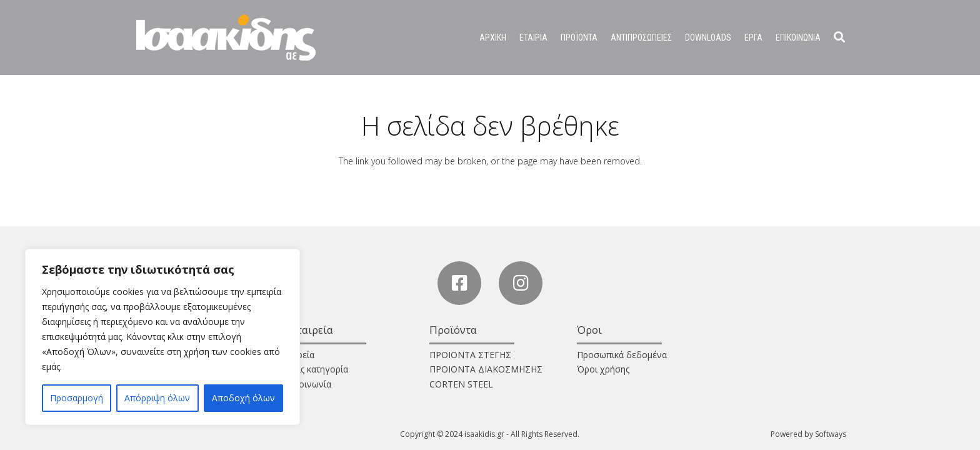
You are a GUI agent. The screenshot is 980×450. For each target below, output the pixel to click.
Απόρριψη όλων (157, 398)
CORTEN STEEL (461, 384)
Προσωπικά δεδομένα (622, 355)
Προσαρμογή (77, 398)
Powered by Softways (808, 434)
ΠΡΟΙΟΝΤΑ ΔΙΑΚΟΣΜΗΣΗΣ (486, 369)
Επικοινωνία (306, 384)
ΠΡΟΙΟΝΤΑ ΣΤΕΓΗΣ (470, 355)
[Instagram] (521, 283)
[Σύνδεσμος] (226, 37)
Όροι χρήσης (603, 369)
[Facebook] (459, 283)
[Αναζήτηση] (839, 37)
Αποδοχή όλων (243, 398)
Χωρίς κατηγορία (315, 369)
